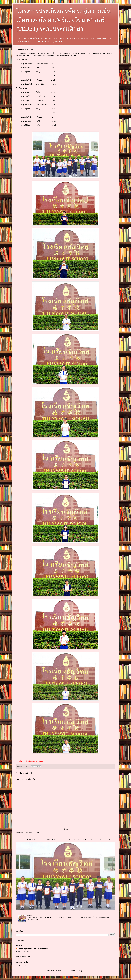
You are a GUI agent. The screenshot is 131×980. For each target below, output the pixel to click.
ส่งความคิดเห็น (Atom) (32, 833)
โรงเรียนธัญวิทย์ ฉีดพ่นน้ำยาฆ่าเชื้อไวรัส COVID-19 (35, 949)
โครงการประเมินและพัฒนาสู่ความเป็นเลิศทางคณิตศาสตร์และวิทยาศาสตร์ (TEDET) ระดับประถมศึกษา (64, 20)
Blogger (81, 971)
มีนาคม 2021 (20, 965)
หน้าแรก (65, 829)
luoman (67, 971)
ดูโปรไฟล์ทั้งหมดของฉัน (24, 952)
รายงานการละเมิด (23, 957)
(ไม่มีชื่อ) (29, 915)
